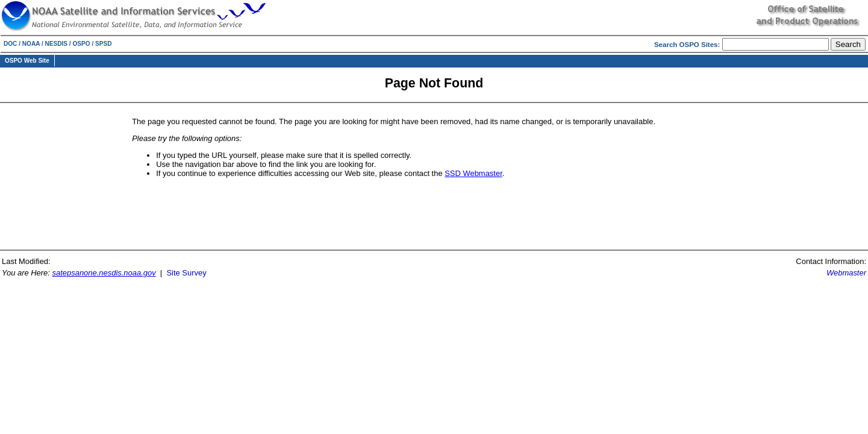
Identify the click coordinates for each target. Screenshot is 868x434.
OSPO (81, 44)
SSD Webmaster (473, 173)
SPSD (103, 44)
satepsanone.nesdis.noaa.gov (104, 273)
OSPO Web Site (27, 61)
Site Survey (186, 273)
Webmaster (846, 273)
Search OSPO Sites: (688, 45)
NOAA (31, 44)
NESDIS (57, 44)
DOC (10, 44)
